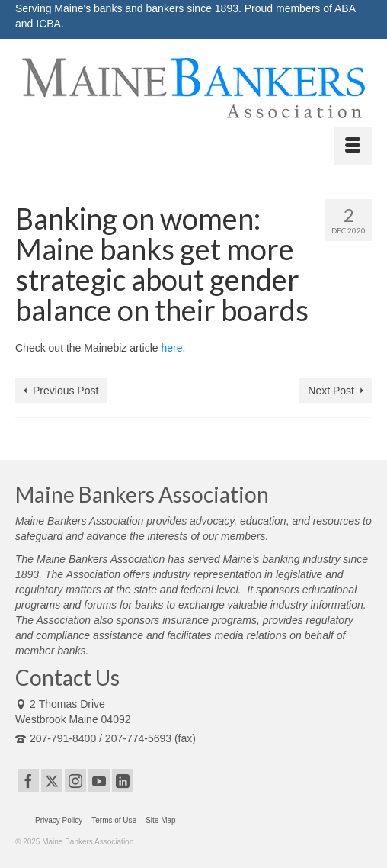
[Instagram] (75, 781)
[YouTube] (99, 781)
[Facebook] (28, 781)
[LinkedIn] (123, 781)
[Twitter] (52, 781)
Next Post (331, 391)
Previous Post (66, 391)
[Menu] (353, 146)
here (171, 348)
